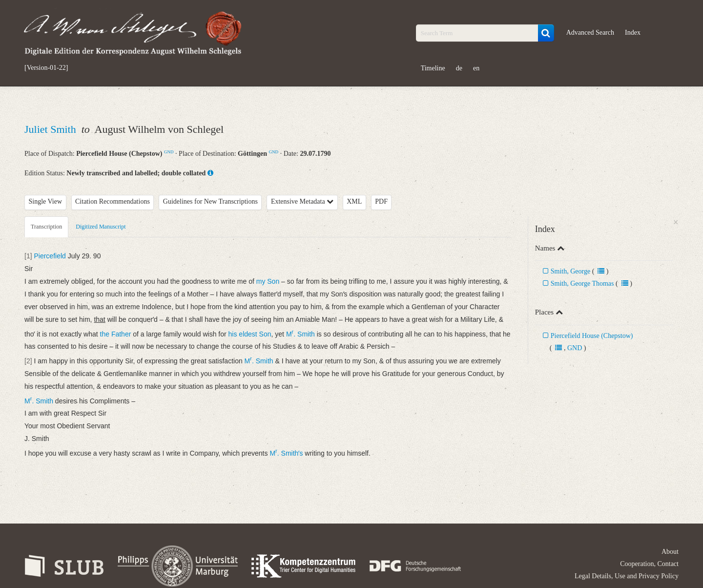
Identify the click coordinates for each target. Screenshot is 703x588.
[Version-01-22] (46, 68)
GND (169, 152)
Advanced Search (590, 32)
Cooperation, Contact (649, 564)
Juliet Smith (52, 129)
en (476, 68)
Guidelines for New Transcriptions (210, 201)
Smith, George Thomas (582, 283)
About (670, 552)
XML (354, 201)
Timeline (433, 68)
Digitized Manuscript (101, 227)
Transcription (46, 227)
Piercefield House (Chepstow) (592, 336)
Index (633, 32)
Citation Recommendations (113, 201)
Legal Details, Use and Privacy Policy (627, 576)
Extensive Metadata (302, 201)
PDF (381, 201)
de (459, 68)
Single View (46, 201)
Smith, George (570, 271)
